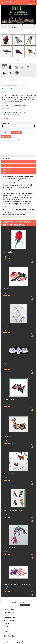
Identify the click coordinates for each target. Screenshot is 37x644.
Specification (6, 162)
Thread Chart (5, 109)
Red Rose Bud (8, 252)
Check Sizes (23, 105)
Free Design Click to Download (10, 114)
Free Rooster (8, 437)
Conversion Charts (9, 612)
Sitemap (6, 626)
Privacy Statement (9, 618)
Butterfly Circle (9, 474)
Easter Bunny (8, 326)
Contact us (7, 629)
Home (4, 25)
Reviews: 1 (14, 443)
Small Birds (28, 100)
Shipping (6, 623)
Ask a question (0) (6, 89)
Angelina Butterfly (10, 400)
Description (6, 158)
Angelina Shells (9, 363)
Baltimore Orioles (16, 102)
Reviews (5, 173)
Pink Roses (7, 289)
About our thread (9, 609)
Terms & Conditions (9, 621)
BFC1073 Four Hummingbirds (13, 511)
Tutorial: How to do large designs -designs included (17, 585)
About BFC (7, 615)
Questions (6, 169)
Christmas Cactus (9, 548)
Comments (6, 166)
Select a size (6, 123)
